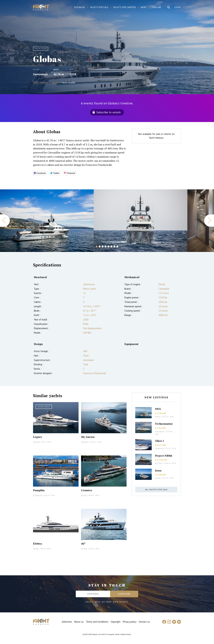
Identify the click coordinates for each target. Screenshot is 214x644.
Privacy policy (130, 622)
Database (80, 7)
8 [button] (117, 247)
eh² (83, 544)
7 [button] (114, 247)
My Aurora (88, 437)
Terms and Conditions (97, 622)
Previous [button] (5, 221)
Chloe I (159, 441)
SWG (158, 409)
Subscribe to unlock (108, 112)
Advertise (67, 622)
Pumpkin (39, 490)
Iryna (158, 470)
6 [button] (111, 247)
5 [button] (108, 247)
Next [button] (209, 221)
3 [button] (103, 247)
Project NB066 (164, 456)
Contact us (144, 622)
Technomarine (164, 424)
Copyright (116, 622)
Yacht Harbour (41, 8)
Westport (37, 442)
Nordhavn (85, 442)
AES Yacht (159, 463)
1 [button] (97, 247)
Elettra (37, 544)
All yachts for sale (156, 489)
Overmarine (38, 495)
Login (178, 7)
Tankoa (36, 549)
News (144, 7)
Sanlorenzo (40, 74)
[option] (47, 221)
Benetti (84, 495)
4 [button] (106, 247)
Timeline (156, 7)
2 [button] (100, 247)
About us (79, 622)
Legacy (37, 437)
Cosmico (87, 490)
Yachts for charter (125, 7)
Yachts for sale (99, 7)
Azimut (158, 417)
